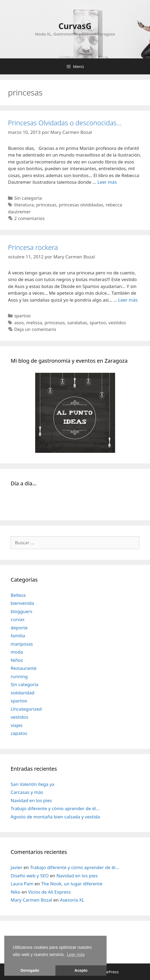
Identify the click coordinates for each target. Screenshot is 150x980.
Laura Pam (22, 884)
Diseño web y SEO (30, 876)
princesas (46, 205)
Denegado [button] (30, 970)
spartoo (22, 316)
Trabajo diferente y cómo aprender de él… (55, 808)
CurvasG (75, 26)
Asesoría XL (72, 900)
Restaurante (24, 668)
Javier (17, 867)
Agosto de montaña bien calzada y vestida (55, 817)
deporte (19, 628)
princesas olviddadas (81, 205)
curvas (18, 619)
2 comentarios (29, 218)
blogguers (21, 611)
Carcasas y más (27, 792)
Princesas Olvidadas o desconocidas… (65, 123)
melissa (34, 323)
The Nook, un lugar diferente (72, 884)
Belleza (18, 595)
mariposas (22, 644)
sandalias (77, 323)
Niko (16, 892)
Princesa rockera (33, 247)
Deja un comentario (35, 329)
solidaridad (23, 693)
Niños (17, 660)
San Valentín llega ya (33, 784)
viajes (17, 725)
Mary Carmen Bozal (31, 900)
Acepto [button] (81, 970)
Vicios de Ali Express (50, 892)
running (19, 676)
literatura (24, 205)
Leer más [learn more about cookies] (76, 955)
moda (17, 652)
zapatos (19, 733)
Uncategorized (26, 709)
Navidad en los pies (31, 800)
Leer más (107, 182)
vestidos (117, 323)
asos (19, 323)
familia (18, 636)
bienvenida (22, 603)
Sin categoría (28, 198)
